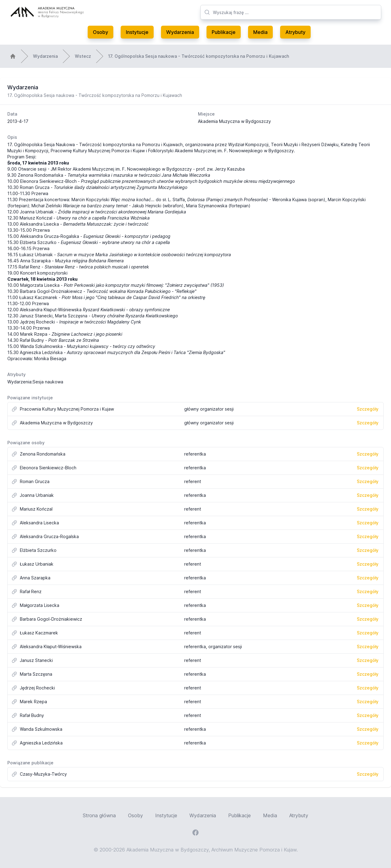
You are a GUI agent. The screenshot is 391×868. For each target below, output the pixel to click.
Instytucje (137, 32)
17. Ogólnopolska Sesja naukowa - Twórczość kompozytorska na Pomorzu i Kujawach (199, 56)
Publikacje (224, 32)
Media (260, 32)
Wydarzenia (180, 32)
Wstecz (83, 56)
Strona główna (99, 815)
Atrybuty (295, 32)
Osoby (100, 32)
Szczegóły (368, 409)
